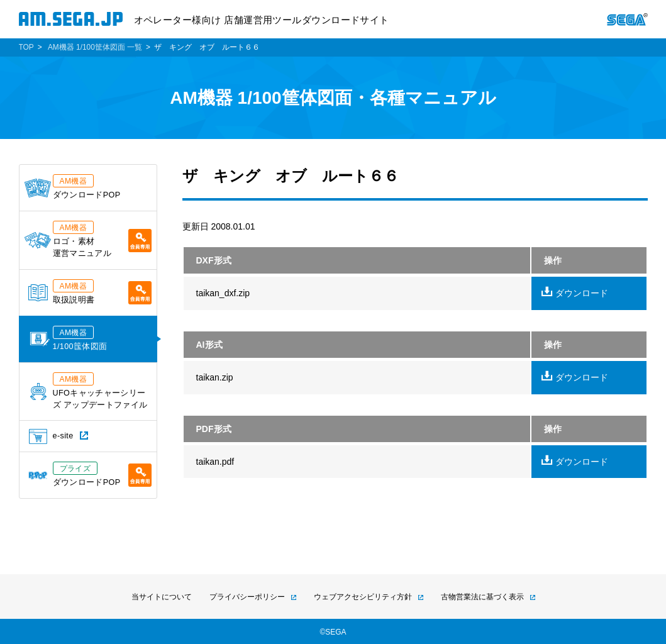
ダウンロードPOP (73, 187)
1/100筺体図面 (69, 338)
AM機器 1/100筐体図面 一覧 (95, 47)
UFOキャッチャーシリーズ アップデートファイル (89, 391)
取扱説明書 (90, 292)
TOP (26, 47)
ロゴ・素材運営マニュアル (88, 239)
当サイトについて (162, 597)
